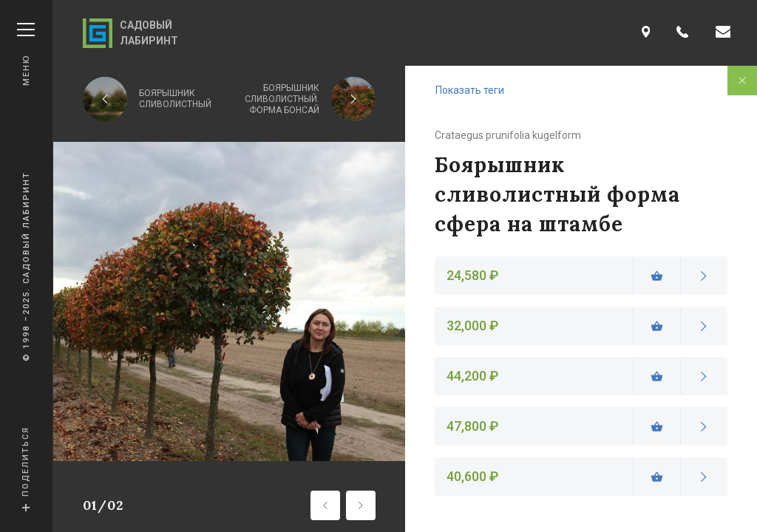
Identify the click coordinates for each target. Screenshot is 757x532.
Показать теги (470, 90)
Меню (26, 54)
